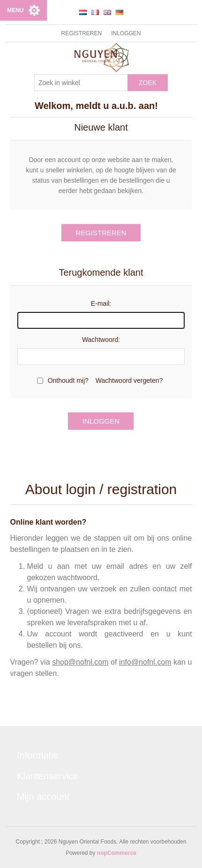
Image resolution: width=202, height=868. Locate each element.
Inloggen (126, 33)
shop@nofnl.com (80, 662)
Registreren (81, 33)
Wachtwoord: (101, 340)
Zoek (148, 83)
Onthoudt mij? (68, 380)
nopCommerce (117, 853)
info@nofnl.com (145, 662)
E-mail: (101, 303)
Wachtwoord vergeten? (129, 380)
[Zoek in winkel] (81, 83)
